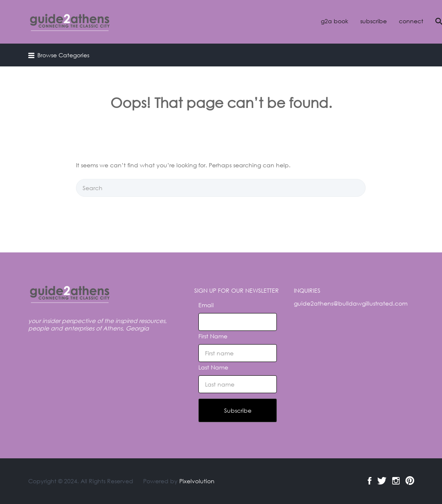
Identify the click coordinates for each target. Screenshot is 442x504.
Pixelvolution (197, 481)
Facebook (370, 481)
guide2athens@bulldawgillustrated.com (351, 303)
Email (206, 305)
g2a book (335, 21)
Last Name (213, 367)
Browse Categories (63, 55)
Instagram (396, 481)
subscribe (374, 21)
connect (411, 21)
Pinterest (410, 481)
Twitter (382, 481)
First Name (213, 336)
